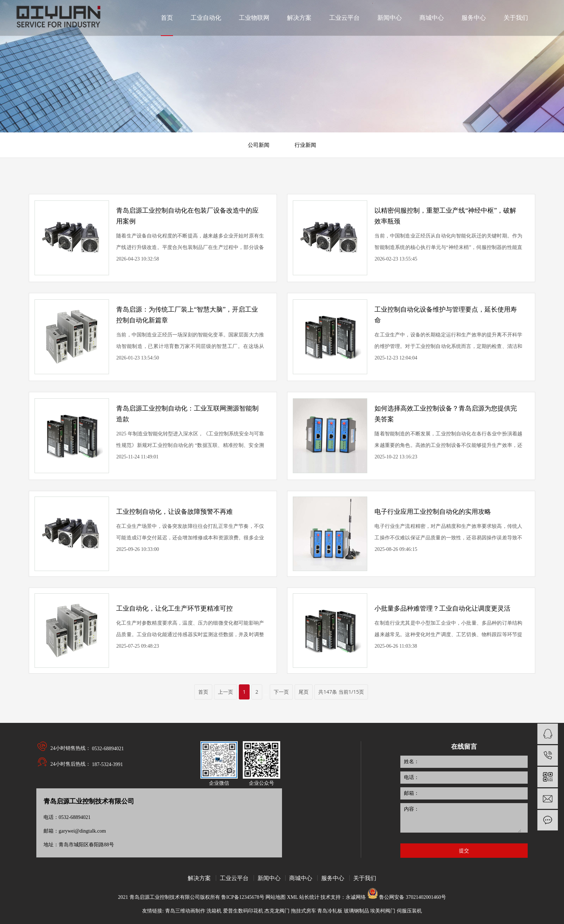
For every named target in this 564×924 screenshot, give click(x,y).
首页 (203, 692)
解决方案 (199, 878)
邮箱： (411, 793)
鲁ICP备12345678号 (243, 897)
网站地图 (276, 897)
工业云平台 (234, 878)
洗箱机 (214, 911)
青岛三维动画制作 (185, 911)
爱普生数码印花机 (243, 911)
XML (293, 897)
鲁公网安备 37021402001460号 (413, 897)
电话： (411, 777)
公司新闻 (259, 145)
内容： (411, 809)
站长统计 (309, 897)
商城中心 (301, 878)
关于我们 (365, 878)
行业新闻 (305, 145)
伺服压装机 (409, 911)
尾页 (304, 692)
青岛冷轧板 (330, 911)
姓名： (411, 762)
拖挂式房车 (304, 911)
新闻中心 (269, 878)
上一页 (226, 692)
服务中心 (333, 878)
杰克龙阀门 (277, 911)
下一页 (281, 692)
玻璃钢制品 (356, 911)
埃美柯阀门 (383, 911)
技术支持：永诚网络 (343, 897)
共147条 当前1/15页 (341, 692)
